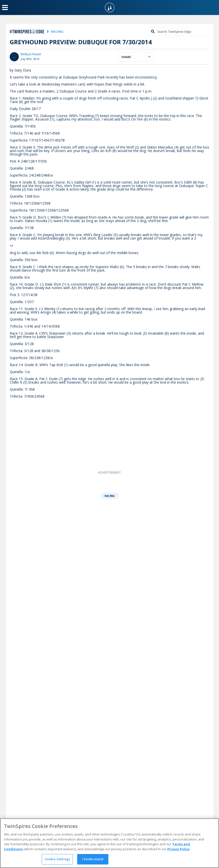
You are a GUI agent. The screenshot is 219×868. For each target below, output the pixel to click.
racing (57, 32)
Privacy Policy (178, 849)
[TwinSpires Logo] (110, 8)
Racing (110, 496)
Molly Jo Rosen (31, 54)
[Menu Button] (5, 8)
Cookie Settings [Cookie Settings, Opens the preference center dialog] (57, 859)
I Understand (93, 859)
